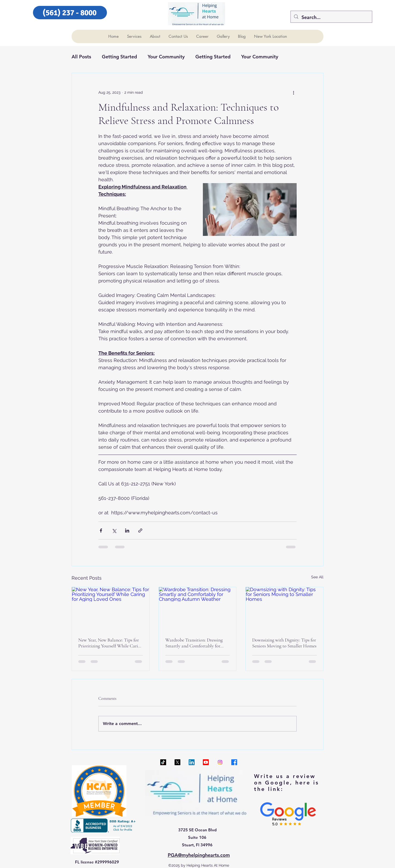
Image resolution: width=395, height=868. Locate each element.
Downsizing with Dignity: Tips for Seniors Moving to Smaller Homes (284, 643)
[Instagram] (220, 762)
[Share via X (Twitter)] (114, 531)
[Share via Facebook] (101, 531)
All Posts (81, 57)
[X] (177, 762)
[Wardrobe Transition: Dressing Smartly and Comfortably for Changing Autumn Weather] (198, 609)
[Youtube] (206, 762)
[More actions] (293, 92)
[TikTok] (163, 762)
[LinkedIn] (192, 762)
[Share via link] (140, 531)
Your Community (166, 57)
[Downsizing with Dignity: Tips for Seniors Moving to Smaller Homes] (284, 609)
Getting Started (119, 57)
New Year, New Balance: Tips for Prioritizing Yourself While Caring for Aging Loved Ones (110, 643)
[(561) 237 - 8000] (70, 13)
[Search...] (331, 17)
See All (317, 577)
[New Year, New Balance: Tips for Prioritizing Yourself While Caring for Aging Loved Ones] (111, 609)
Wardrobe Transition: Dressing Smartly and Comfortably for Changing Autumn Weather (194, 643)
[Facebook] (234, 762)
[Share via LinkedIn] (127, 531)
